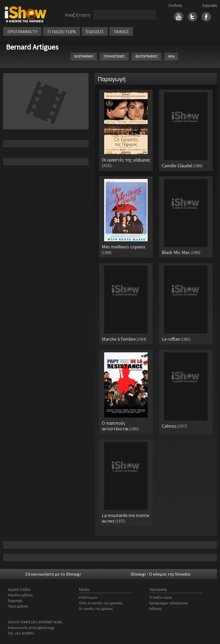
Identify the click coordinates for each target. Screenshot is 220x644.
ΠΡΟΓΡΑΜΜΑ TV (22, 32)
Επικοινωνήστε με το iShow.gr (53, 574)
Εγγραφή (210, 5)
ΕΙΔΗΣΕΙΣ (95, 32)
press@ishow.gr (42, 628)
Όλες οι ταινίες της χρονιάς (101, 603)
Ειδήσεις (156, 608)
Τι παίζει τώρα (161, 597)
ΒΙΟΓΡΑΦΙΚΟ (84, 56)
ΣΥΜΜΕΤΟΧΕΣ (114, 56)
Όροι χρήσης (18, 606)
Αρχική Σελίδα (19, 589)
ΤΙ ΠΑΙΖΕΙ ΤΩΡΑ (61, 32)
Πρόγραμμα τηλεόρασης (169, 603)
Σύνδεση (175, 5)
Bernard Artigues (32, 47)
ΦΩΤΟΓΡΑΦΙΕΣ (146, 56)
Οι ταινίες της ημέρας (96, 608)
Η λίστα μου (88, 597)
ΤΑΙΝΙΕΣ (121, 32)
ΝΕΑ (171, 56)
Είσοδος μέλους (20, 595)
